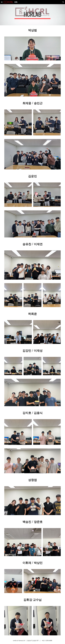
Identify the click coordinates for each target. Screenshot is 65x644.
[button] (2, 2)
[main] (32, 15)
